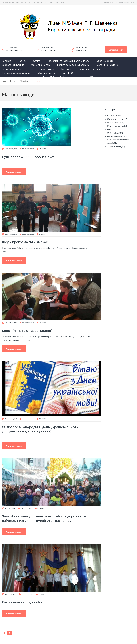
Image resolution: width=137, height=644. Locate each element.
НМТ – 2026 (87, 77)
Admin (44, 149)
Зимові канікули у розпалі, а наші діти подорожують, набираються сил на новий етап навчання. (44, 518)
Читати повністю (14, 172)
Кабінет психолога (40, 65)
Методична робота (116, 126)
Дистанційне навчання (107, 65)
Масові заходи (28, 149)
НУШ (31, 69)
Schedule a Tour (116, 50)
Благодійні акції (114, 115)
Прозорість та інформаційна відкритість (68, 61)
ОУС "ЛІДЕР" (114, 133)
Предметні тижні (115, 136)
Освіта (37, 61)
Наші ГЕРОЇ (67, 73)
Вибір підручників (46, 73)
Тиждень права (114, 146)
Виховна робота (104, 61)
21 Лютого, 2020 (11, 419)
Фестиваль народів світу (22, 602)
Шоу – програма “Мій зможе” (25, 242)
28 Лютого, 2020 (11, 149)
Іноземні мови (47, 69)
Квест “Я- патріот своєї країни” (27, 331)
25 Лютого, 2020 (11, 323)
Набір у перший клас (89, 69)
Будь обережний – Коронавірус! (28, 157)
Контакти (66, 69)
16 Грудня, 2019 (11, 594)
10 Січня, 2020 (10, 508)
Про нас (22, 61)
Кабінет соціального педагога (73, 65)
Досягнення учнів (115, 119)
